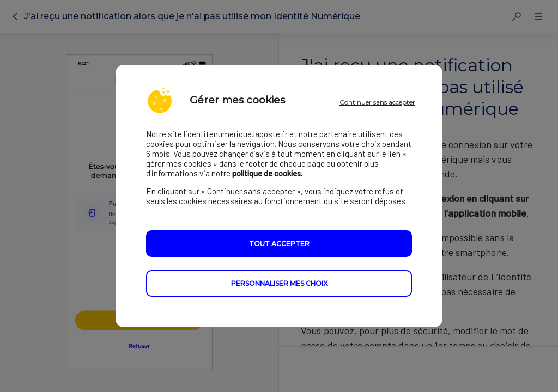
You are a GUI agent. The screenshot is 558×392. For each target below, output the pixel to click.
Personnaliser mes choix (279, 283)
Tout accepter (279, 244)
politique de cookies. (267, 173)
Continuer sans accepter (377, 102)
